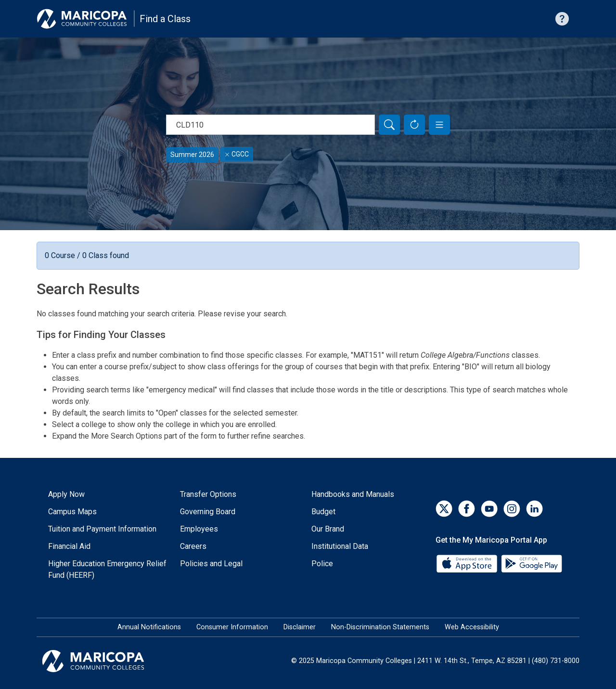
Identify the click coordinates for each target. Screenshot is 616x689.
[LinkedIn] (534, 509)
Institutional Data (340, 546)
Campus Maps (72, 512)
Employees (199, 529)
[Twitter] (444, 509)
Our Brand (328, 529)
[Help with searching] (562, 19)
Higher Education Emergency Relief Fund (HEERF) (107, 569)
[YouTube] (489, 509)
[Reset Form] (414, 125)
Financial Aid (69, 546)
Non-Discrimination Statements (380, 627)
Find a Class (165, 19)
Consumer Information (232, 627)
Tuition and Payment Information (102, 529)
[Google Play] (531, 563)
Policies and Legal (211, 564)
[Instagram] (512, 509)
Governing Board (208, 512)
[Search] (389, 125)
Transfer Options (208, 494)
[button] (439, 125)
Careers (193, 546)
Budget (323, 512)
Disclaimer (300, 627)
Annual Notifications (149, 627)
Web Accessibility (472, 627)
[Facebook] (467, 509)
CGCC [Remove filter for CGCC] (237, 154)
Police (322, 564)
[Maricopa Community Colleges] (105, 661)
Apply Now (66, 494)
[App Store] (468, 563)
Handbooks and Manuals (353, 494)
